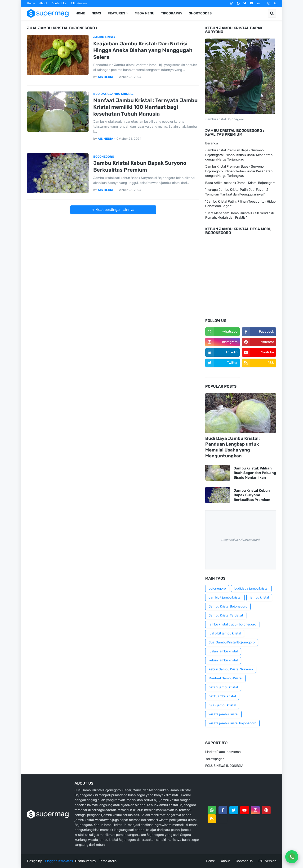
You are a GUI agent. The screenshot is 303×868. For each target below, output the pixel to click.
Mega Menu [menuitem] (145, 13)
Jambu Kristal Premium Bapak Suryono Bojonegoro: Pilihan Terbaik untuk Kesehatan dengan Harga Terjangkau (239, 155)
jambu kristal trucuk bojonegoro (232, 624)
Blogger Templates (59, 861)
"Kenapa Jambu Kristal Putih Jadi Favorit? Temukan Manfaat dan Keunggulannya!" (237, 192)
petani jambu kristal (223, 687)
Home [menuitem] (80, 13)
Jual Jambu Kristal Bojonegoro (232, 642)
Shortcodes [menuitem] (200, 13)
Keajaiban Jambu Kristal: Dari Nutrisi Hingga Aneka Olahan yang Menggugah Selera (143, 50)
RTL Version (79, 3)
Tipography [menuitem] (172, 13)
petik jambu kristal (222, 696)
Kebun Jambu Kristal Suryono (231, 669)
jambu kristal (259, 597)
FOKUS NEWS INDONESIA (224, 766)
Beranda (212, 143)
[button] (272, 13)
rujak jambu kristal (222, 705)
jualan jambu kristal (223, 651)
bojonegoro (217, 588)
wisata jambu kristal (223, 714)
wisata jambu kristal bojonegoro (232, 723)
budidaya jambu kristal (251, 588)
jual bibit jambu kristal (225, 633)
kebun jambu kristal (223, 660)
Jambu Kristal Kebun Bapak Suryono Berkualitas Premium (140, 166)
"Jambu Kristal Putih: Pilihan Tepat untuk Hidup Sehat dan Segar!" (240, 204)
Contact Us (59, 3)
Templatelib (108, 861)
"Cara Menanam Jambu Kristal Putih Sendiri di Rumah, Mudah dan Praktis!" (239, 215)
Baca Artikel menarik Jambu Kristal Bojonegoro (240, 183)
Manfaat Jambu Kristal (225, 678)
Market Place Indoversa (223, 752)
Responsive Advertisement (241, 540)
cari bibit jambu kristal (225, 597)
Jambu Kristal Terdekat (226, 615)
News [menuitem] (96, 13)
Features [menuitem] (116, 13)
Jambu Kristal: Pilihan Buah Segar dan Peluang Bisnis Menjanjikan (255, 473)
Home (31, 3)
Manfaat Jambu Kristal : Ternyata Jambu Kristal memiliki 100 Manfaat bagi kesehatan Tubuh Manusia (145, 107)
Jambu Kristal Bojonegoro (228, 606)
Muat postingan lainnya (114, 210)
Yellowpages (215, 759)
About (43, 3)
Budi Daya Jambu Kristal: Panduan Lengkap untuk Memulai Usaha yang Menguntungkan (232, 447)
